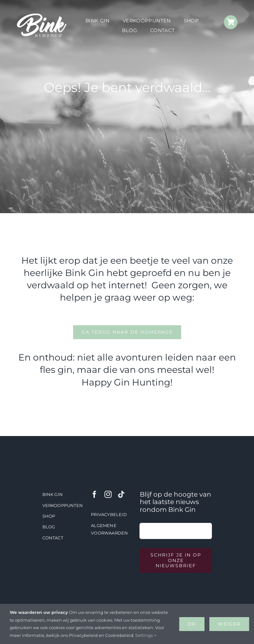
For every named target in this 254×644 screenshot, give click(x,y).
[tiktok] (121, 494)
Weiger (229, 624)
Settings (146, 635)
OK (192, 624)
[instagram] (108, 494)
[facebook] (94, 494)
